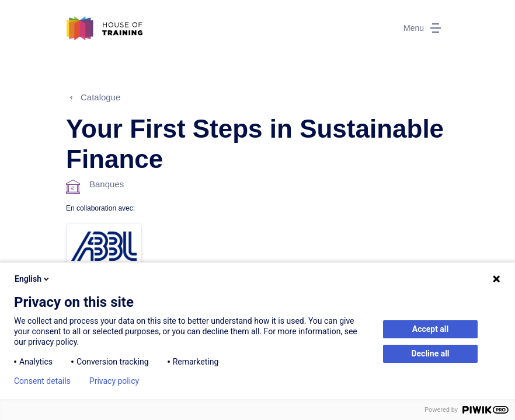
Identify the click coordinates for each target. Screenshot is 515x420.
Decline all (430, 353)
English (33, 279)
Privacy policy (114, 381)
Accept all (431, 329)
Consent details (42, 381)
